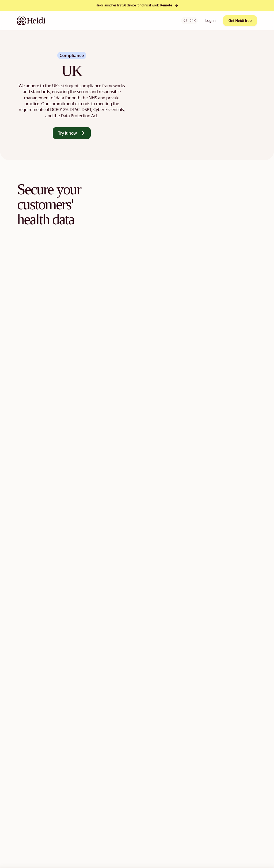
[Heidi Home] (31, 21)
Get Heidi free (240, 20)
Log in (210, 20)
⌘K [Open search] (189, 20)
